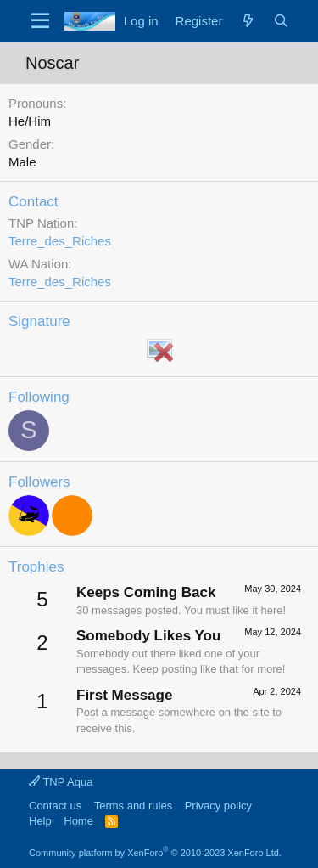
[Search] (281, 21)
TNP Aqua (61, 782)
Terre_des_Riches (60, 241)
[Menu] (40, 21)
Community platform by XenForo (155, 853)
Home (78, 821)
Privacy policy (218, 806)
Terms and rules (133, 806)
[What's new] (247, 21)
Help (40, 821)
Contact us (55, 806)
